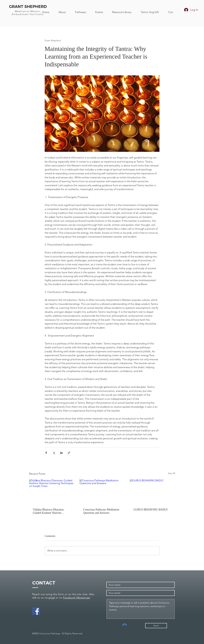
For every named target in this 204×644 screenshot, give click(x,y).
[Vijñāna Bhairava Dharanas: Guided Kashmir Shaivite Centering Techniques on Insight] (52, 492)
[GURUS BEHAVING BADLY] (152, 492)
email (52, 598)
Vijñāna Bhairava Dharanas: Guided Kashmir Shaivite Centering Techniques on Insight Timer (51, 511)
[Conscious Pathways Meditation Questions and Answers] (102, 492)
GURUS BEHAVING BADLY (151, 510)
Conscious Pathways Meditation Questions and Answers (101, 511)
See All (172, 473)
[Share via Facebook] (46, 453)
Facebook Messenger (76, 598)
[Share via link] (69, 453)
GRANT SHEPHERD (28, 7)
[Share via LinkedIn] (61, 453)
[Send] (156, 626)
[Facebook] (36, 611)
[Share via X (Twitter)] (54, 453)
